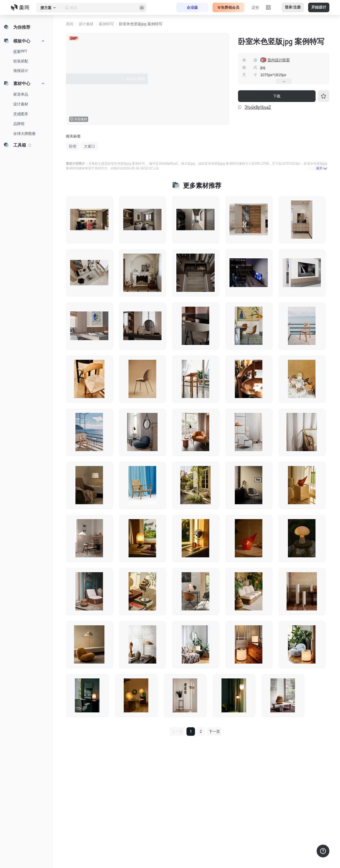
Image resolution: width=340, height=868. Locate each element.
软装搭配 (21, 61)
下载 (277, 96)
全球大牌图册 (24, 134)
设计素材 (21, 104)
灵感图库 (21, 114)
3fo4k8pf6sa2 (258, 107)
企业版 (192, 7)
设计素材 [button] (86, 24)
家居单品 (21, 94)
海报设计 (21, 71)
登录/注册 (293, 7)
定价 (256, 7)
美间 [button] (70, 24)
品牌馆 (19, 124)
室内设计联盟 (279, 60)
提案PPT (20, 52)
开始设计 (319, 7)
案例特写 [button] (106, 24)
